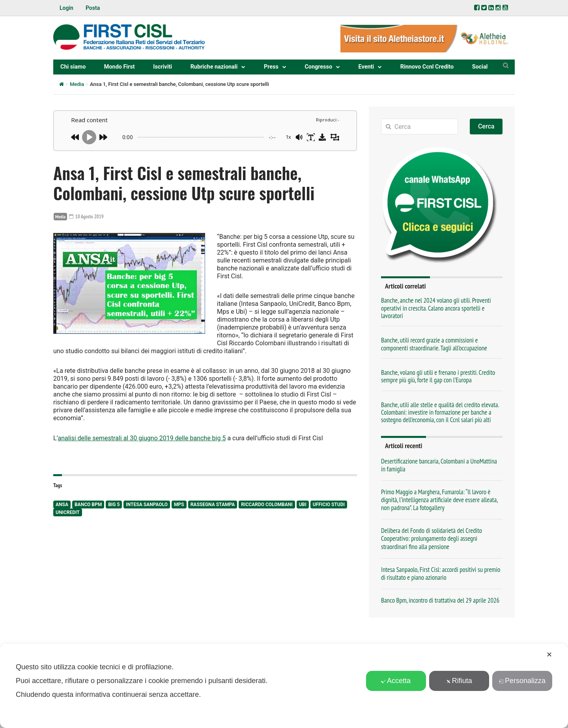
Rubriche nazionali (214, 67)
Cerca (486, 126)
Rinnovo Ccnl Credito (427, 67)
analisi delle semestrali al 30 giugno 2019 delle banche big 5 (142, 438)
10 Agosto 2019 (88, 216)
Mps (179, 504)
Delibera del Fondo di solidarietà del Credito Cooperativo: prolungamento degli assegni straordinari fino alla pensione (432, 538)
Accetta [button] (396, 681)
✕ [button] (549, 655)
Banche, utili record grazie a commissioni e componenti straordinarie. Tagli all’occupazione (434, 344)
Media (77, 84)
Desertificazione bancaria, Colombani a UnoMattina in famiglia (439, 465)
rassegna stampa (213, 504)
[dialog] (284, 686)
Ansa (62, 504)
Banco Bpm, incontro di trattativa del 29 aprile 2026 (440, 600)
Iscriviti (163, 67)
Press (271, 67)
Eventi (366, 67)
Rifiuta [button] (459, 681)
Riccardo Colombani (267, 504)
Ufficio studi (329, 504)
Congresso (318, 67)
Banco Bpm (88, 504)
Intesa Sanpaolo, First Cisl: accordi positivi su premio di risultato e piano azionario (441, 573)
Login (66, 8)
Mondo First (120, 67)
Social (480, 67)
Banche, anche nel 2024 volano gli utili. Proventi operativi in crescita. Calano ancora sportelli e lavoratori (436, 308)
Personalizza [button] (522, 681)
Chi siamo (73, 67)
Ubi (303, 504)
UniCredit (68, 512)
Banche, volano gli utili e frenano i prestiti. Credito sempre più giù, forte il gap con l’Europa (438, 376)
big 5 (114, 504)
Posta (93, 8)
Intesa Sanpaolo (147, 504)
